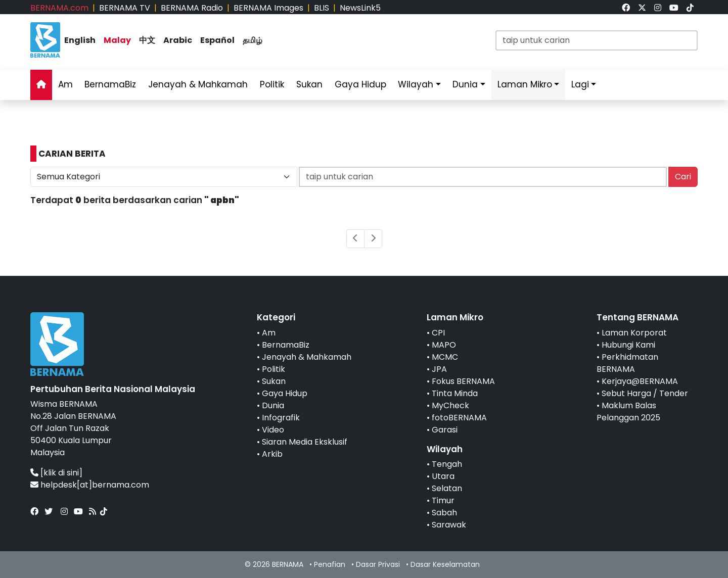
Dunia (465, 84)
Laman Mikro (525, 84)
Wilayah (416, 84)
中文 (147, 40)
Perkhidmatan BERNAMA (627, 363)
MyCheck (450, 405)
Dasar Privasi (378, 564)
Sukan (309, 84)
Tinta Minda (455, 393)
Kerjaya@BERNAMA (640, 381)
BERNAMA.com (59, 8)
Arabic (178, 40)
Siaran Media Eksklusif (305, 442)
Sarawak (449, 525)
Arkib (272, 454)
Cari (683, 177)
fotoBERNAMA (459, 418)
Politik (272, 84)
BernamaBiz (110, 84)
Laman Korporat (634, 333)
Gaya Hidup (360, 84)
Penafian (330, 564)
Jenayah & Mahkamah (198, 84)
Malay (117, 40)
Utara (443, 476)
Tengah (447, 464)
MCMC (445, 357)
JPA (439, 369)
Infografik (281, 418)
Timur (443, 500)
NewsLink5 (360, 8)
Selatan (447, 488)
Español (217, 40)
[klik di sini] (61, 473)
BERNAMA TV (125, 8)
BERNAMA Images (268, 8)
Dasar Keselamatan (445, 564)
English (80, 40)
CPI (438, 333)
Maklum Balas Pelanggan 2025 (628, 412)
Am (65, 84)
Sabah (444, 513)
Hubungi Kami (628, 345)
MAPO (444, 345)
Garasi (445, 430)
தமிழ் (253, 40)
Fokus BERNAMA (463, 381)
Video (273, 430)
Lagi (580, 84)
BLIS (322, 8)
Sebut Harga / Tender (645, 393)
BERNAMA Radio (192, 8)
